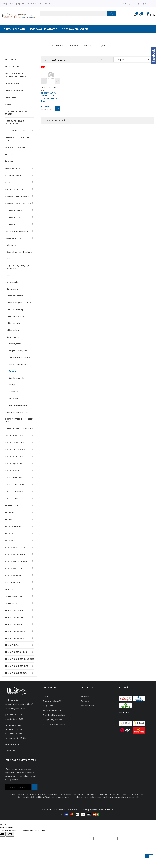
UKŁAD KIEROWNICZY (15, 316)
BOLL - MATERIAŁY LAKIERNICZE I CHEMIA (16, 75)
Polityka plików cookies (54, 715)
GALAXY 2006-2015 (14, 491)
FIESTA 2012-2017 (13, 217)
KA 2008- (9, 512)
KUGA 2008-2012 (13, 526)
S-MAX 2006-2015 (13, 596)
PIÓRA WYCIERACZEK (15, 147)
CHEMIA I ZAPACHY (14, 90)
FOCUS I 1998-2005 (14, 436)
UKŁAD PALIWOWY (14, 330)
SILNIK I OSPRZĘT (14, 289)
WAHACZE (13, 392)
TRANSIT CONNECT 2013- (17, 666)
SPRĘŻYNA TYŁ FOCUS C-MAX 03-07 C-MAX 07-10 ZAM (50, 97)
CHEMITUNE (11, 97)
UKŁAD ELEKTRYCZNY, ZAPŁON (19, 303)
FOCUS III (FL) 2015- (14, 464)
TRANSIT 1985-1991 (14, 610)
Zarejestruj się (140, 3)
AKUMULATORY (12, 67)
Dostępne (133, 60)
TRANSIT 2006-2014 (15, 638)
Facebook (10, 751)
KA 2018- (9, 519)
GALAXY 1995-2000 (14, 478)
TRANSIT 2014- (12, 645)
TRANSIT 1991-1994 (14, 617)
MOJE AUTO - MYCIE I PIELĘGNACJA (15, 122)
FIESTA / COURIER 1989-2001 (18, 196)
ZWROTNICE (14, 398)
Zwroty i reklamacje (52, 710)
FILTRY (9, 259)
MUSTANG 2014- (13, 582)
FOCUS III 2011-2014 (14, 457)
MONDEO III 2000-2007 (16, 561)
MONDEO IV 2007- (14, 568)
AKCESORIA (10, 60)
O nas (46, 696)
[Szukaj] (78, 14)
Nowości (85, 696)
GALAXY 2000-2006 (14, 485)
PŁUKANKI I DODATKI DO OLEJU (17, 139)
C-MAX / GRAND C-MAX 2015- (19, 429)
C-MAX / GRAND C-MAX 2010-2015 (19, 420)
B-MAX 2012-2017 (13, 168)
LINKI (9, 275)
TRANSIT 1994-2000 (15, 624)
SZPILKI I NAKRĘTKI (16, 378)
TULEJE (12, 385)
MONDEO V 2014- (13, 575)
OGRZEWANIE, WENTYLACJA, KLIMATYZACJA (18, 267)
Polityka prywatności (53, 720)
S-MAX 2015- (11, 603)
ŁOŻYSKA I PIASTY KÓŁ (18, 351)
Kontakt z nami (88, 706)
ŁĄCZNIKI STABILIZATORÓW (20, 357)
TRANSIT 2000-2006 (15, 631)
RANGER (9, 589)
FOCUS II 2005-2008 (15, 443)
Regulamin (48, 706)
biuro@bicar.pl (12, 744)
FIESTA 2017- (11, 224)
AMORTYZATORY (15, 344)
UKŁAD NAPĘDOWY (15, 323)
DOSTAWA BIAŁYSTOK (54, 724)
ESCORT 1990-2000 (14, 189)
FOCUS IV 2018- (12, 471)
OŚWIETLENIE (12, 282)
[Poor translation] (10, 834)
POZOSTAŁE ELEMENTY (19, 405)
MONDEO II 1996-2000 (15, 554)
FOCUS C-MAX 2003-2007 (17, 231)
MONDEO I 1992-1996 (15, 547)
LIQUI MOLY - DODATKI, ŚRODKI (16, 113)
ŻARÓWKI (10, 161)
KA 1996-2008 (12, 505)
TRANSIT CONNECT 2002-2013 (19, 659)
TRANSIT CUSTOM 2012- (17, 652)
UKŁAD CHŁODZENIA (15, 296)
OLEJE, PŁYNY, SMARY (15, 131)
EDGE (8, 182)
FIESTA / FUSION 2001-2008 (18, 203)
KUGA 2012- (11, 533)
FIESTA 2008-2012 (14, 210)
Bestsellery (86, 701)
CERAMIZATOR (12, 83)
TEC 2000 (10, 154)
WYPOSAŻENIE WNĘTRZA (17, 412)
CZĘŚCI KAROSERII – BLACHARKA (20, 252)
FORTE (8, 104)
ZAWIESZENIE (13, 337)
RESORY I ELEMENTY (17, 364)
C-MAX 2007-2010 (13, 238)
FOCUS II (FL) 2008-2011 (16, 450)
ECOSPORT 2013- (13, 175)
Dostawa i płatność (52, 701)
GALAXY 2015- (12, 498)
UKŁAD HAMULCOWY (15, 309)
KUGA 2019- (11, 540)
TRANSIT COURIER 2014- (17, 673)
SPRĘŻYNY (13, 371)
